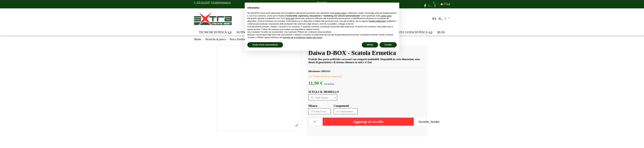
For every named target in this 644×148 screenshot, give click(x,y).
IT (445, 4)
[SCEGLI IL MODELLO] (323, 98)
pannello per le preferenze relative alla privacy (303, 37)
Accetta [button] (388, 45)
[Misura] (320, 111)
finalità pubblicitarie (377, 21)
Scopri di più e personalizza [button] (265, 45)
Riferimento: (315, 71)
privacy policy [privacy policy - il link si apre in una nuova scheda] (340, 13)
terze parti (290, 18)
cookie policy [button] (386, 16)
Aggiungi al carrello (368, 122)
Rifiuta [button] (370, 45)
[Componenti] (346, 111)
